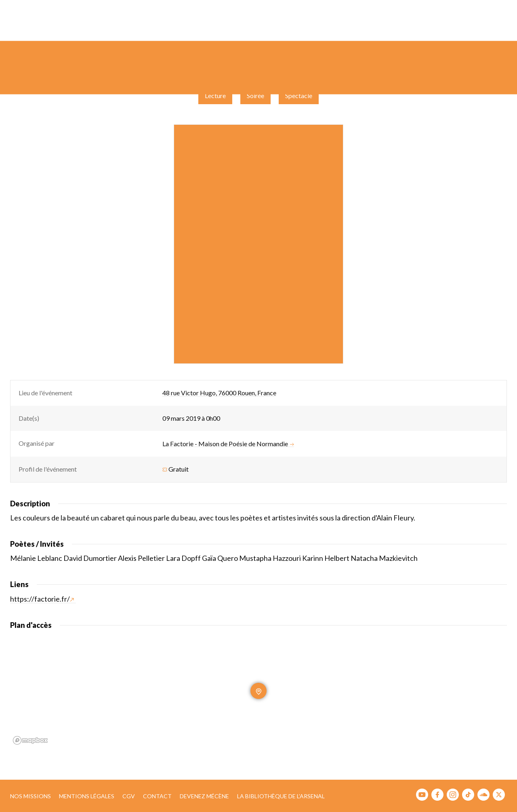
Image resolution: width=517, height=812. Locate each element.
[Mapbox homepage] (30, 740)
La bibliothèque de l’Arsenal (281, 796)
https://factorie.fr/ (42, 599)
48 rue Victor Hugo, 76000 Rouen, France (219, 393)
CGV (129, 796)
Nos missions (30, 796)
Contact (157, 796)
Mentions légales (87, 796)
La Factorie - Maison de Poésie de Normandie (228, 444)
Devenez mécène (204, 796)
